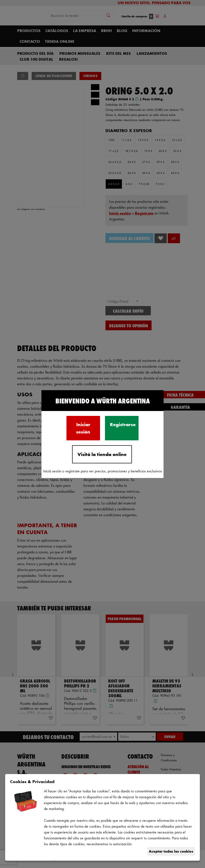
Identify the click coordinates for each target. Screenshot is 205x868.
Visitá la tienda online (102, 454)
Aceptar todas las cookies (171, 851)
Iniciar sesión (83, 428)
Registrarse (123, 424)
